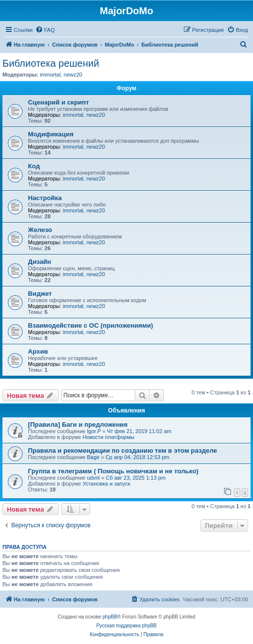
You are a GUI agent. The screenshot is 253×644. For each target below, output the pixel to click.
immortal (50, 75)
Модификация (51, 134)
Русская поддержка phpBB (126, 626)
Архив (38, 351)
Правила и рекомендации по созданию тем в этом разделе (123, 451)
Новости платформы (108, 437)
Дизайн (39, 262)
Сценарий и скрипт (59, 102)
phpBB (110, 617)
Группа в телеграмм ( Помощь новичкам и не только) (113, 471)
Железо (40, 230)
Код (34, 166)
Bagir (93, 457)
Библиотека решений (51, 63)
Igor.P (94, 431)
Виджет (40, 294)
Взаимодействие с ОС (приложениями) (90, 325)
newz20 (73, 75)
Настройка (45, 198)
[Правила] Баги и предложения (78, 425)
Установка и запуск (106, 484)
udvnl (93, 478)
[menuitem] (45, 30)
